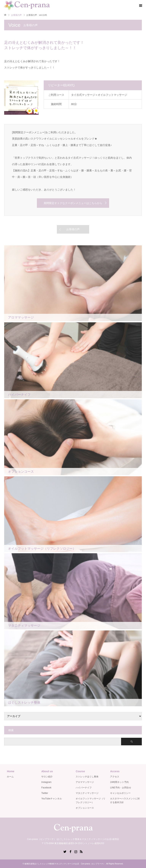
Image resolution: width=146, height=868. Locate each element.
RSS (81, 851)
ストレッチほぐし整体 (87, 777)
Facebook (46, 788)
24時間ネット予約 (119, 782)
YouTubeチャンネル (51, 799)
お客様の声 (73, 229)
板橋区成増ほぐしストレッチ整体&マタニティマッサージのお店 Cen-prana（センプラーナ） (65, 864)
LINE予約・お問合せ (121, 788)
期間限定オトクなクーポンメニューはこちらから (73, 203)
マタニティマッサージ (87, 793)
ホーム (10, 777)
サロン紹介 (47, 777)
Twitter (45, 793)
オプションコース (85, 808)
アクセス (115, 777)
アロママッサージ (85, 782)
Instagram (46, 782)
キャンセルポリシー (120, 793)
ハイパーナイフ (84, 788)
